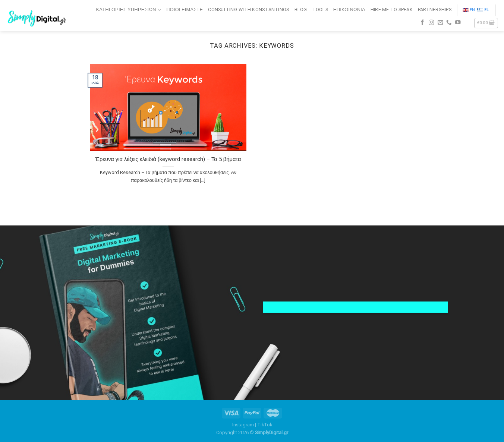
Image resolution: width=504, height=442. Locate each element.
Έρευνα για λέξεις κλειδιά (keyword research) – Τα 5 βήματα (168, 159)
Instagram (243, 425)
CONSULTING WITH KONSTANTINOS (248, 10)
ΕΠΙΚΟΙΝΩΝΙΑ (349, 10)
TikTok (265, 425)
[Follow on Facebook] (423, 23)
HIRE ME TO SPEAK (392, 10)
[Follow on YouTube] (458, 23)
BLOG (301, 10)
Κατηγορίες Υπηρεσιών (129, 10)
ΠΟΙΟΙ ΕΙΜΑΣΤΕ (185, 10)
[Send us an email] (440, 23)
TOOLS (320, 10)
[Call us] (449, 23)
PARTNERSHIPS (435, 10)
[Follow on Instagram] (431, 23)
